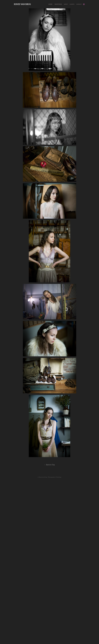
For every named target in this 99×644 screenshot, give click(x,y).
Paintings (58, 4)
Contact (79, 4)
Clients (72, 4)
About (66, 4)
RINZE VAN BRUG (22, 4)
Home (50, 4)
